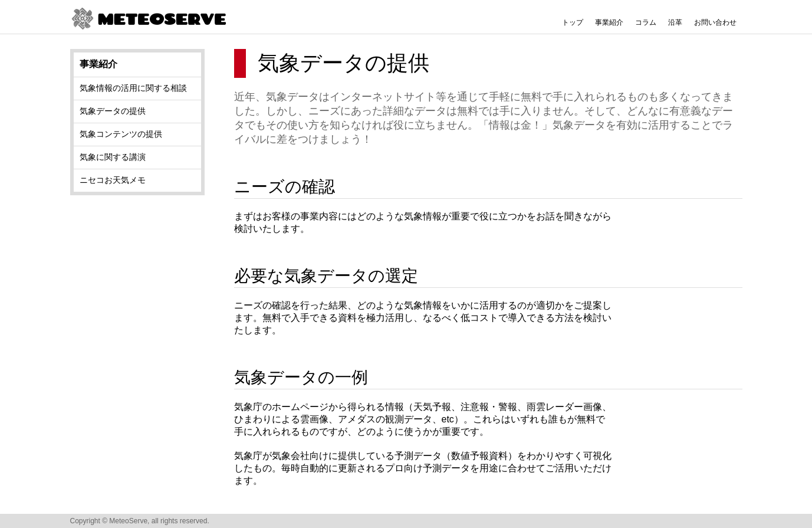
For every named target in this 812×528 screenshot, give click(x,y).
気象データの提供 (113, 111)
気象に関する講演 (113, 157)
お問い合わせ (715, 22)
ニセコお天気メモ (113, 180)
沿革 (675, 22)
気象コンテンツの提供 (121, 134)
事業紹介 (609, 22)
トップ (573, 22)
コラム (646, 22)
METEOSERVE (148, 19)
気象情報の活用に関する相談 (133, 88)
